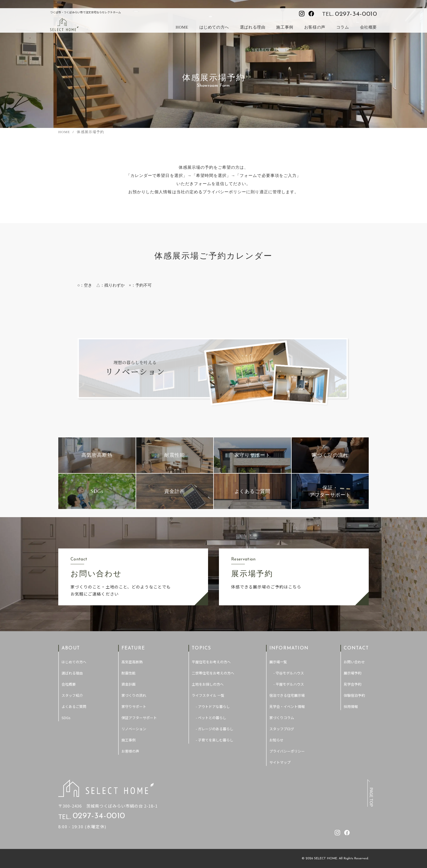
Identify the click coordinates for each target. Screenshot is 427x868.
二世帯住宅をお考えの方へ (213, 673)
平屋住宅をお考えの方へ (211, 662)
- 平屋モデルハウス (289, 684)
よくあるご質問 (74, 706)
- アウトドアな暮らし (213, 706)
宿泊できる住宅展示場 (287, 695)
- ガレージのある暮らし (215, 729)
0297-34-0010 (356, 14)
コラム (343, 27)
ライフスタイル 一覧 (208, 695)
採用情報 (351, 706)
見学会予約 (353, 684)
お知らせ (276, 740)
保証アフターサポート (139, 718)
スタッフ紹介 (72, 695)
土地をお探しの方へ (208, 684)
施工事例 (285, 27)
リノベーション (134, 729)
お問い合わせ (354, 662)
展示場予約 (353, 673)
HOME (182, 27)
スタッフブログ (282, 729)
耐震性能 (129, 673)
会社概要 (368, 27)
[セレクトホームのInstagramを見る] (302, 14)
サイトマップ (280, 762)
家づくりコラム (282, 718)
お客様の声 (315, 27)
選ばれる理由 (253, 27)
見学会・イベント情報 (287, 706)
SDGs (66, 718)
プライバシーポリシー (287, 751)
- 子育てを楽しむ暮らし (215, 740)
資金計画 (129, 684)
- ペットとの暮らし (211, 718)
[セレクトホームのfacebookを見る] (311, 14)
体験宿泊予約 (354, 695)
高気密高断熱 (132, 662)
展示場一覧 (278, 662)
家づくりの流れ (134, 695)
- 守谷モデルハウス (289, 673)
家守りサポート (134, 706)
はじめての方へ (214, 27)
